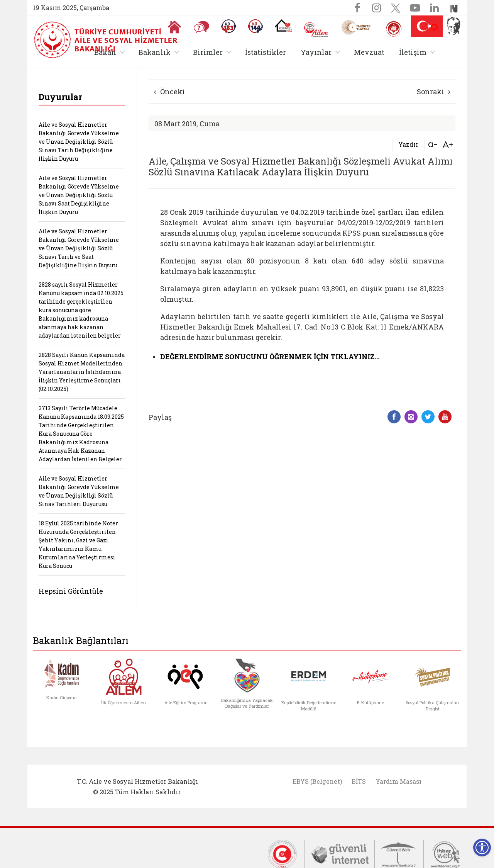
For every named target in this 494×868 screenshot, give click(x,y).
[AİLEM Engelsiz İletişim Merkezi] (316, 30)
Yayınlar (316, 52)
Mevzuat (369, 52)
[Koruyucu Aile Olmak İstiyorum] (283, 25)
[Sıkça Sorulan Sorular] (201, 27)
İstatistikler (266, 52)
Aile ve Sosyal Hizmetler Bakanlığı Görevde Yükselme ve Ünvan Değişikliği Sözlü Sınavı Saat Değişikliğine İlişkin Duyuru (79, 195)
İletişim (413, 52)
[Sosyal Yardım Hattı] (255, 26)
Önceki (169, 92)
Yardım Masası (398, 781)
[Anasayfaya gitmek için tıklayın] (174, 27)
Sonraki (434, 92)
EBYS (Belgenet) (317, 781)
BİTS (359, 781)
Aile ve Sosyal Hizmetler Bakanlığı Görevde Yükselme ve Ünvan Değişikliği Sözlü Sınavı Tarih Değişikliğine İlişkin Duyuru (79, 142)
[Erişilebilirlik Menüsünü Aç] (482, 848)
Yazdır (408, 144)
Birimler (208, 52)
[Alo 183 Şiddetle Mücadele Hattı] (228, 26)
